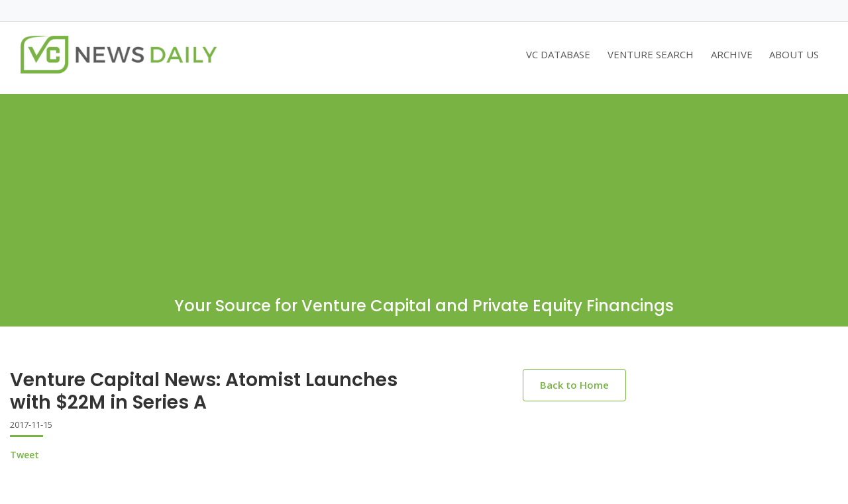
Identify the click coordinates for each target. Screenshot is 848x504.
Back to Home (574, 385)
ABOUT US (794, 54)
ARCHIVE (732, 54)
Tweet (25, 455)
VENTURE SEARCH (651, 54)
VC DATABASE (558, 54)
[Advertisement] (424, 187)
